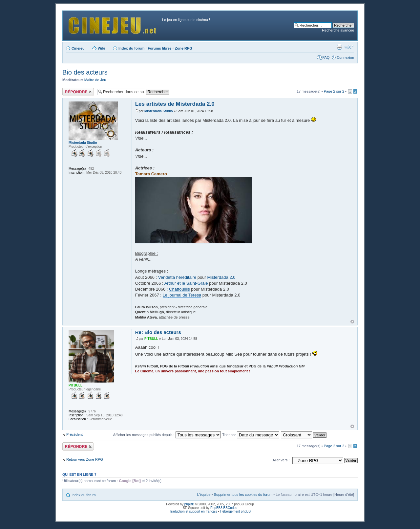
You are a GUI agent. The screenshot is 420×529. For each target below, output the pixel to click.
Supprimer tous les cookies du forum (243, 495)
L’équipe (204, 495)
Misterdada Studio (159, 111)
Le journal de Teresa (182, 295)
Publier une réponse (78, 92)
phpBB (189, 504)
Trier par (251, 435)
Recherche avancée (338, 30)
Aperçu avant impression (339, 47)
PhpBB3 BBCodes (224, 508)
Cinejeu (78, 48)
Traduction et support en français (193, 511)
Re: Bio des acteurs (158, 332)
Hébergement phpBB (235, 511)
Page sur (334, 91)
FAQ (326, 57)
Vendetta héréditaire (177, 277)
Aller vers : (281, 460)
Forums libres (160, 48)
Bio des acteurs (85, 72)
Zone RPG (184, 48)
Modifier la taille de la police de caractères (349, 47)
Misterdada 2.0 (221, 277)
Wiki (102, 48)
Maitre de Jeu (95, 80)
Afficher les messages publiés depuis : (167, 435)
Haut (352, 322)
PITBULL (151, 339)
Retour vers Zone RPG (85, 459)
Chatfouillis (179, 289)
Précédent (74, 434)
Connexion (345, 57)
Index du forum (131, 48)
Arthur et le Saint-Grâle (186, 283)
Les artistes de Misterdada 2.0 (175, 104)
